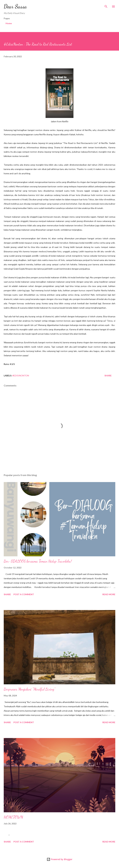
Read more (109, 594)
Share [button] (108, 376)
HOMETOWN (13, 817)
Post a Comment (24, 594)
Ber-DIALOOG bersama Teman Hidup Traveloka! (38, 561)
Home (9, 23)
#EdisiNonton (21, 376)
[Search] (106, 6)
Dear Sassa (15, 6)
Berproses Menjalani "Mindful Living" (29, 689)
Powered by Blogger (59, 859)
